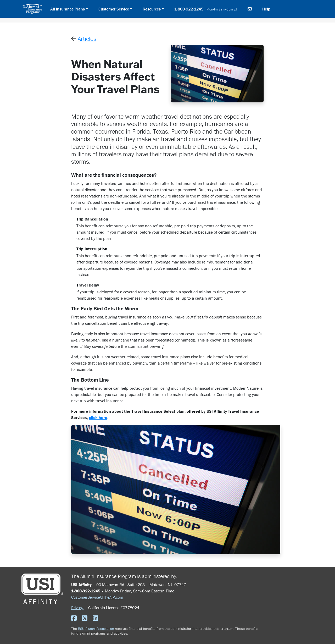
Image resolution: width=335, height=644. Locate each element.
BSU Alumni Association (96, 629)
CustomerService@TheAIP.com (97, 597)
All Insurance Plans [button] (68, 9)
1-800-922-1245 (206, 9)
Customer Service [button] (114, 9)
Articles (87, 39)
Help (266, 9)
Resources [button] (152, 9)
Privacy (77, 608)
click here (98, 417)
